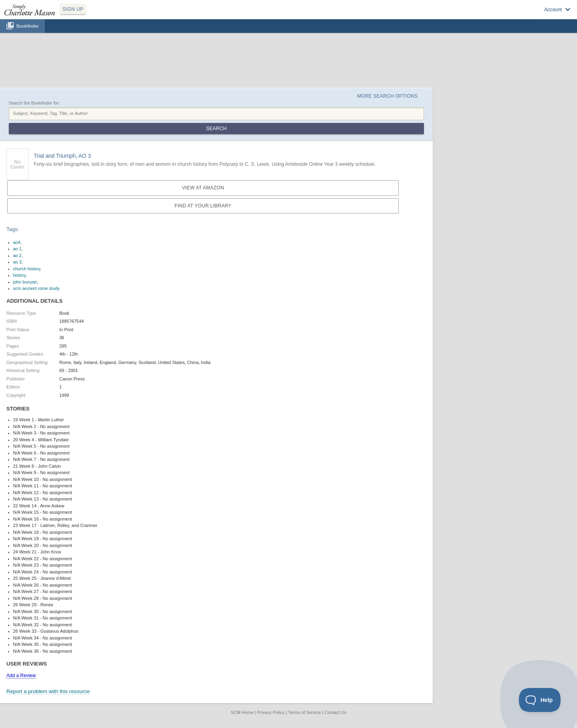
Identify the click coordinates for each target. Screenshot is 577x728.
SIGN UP (73, 9)
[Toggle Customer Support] (540, 700)
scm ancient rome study (36, 288)
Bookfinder (28, 26)
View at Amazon (203, 188)
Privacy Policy (271, 712)
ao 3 (17, 262)
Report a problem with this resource (48, 691)
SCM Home (242, 712)
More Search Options (387, 96)
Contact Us (335, 712)
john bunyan (25, 282)
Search (216, 129)
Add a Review (21, 676)
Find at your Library (203, 206)
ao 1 (17, 249)
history (20, 275)
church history (27, 269)
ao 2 (17, 255)
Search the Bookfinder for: (34, 103)
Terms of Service (305, 712)
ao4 (17, 242)
